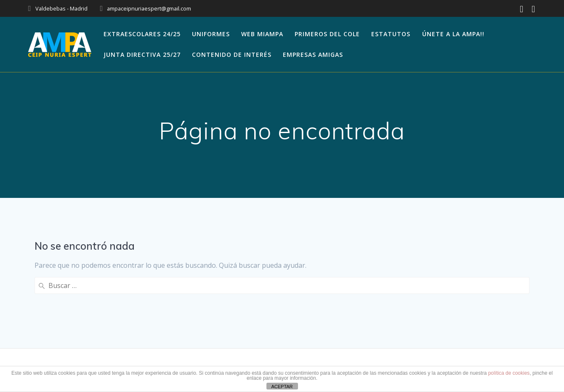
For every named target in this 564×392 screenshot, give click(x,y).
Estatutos (391, 34)
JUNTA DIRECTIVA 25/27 (142, 55)
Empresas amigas (313, 55)
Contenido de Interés (232, 55)
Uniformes (211, 34)
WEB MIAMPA (262, 34)
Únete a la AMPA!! (453, 34)
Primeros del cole (327, 34)
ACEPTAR (282, 387)
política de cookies (509, 373)
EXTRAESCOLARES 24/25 (142, 34)
